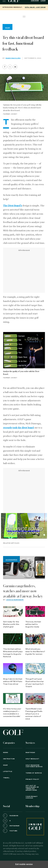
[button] (10, 67)
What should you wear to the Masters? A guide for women (35, 652)
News (6, 753)
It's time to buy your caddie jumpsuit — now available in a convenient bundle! (12, 713)
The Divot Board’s (12, 206)
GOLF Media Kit (32, 759)
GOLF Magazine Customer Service (34, 766)
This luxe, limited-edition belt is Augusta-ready (33, 624)
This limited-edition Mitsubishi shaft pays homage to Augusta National (13, 653)
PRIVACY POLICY (32, 779)
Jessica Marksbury (15, 600)
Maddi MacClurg (13, 58)
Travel (6, 778)
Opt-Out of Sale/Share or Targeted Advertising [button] (32, 788)
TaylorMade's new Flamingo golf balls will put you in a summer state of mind (34, 714)
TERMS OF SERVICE (34, 773)
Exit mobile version (24, 864)
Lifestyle (8, 771)
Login (43, 1)
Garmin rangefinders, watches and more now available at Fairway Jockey (23, 591)
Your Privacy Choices (32, 797)
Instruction (9, 759)
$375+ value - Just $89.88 (35, 7)
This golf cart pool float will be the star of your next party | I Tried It (35, 683)
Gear (5, 765)
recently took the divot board (18, 428)
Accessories (11, 560)
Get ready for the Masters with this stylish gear (11, 624)
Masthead (30, 753)
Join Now (35, 1)
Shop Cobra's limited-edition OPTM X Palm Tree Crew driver (13, 682)
